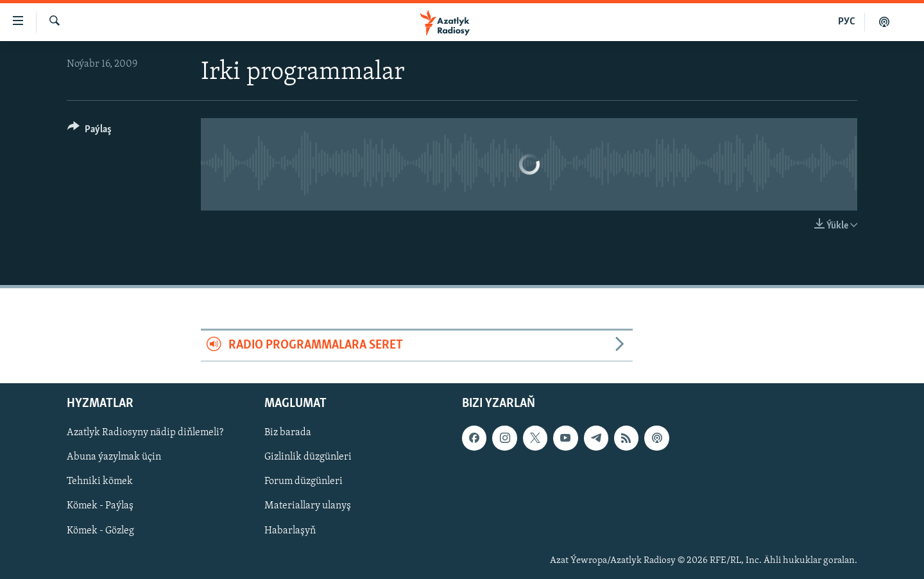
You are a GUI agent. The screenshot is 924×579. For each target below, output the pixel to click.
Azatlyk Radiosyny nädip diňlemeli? (145, 433)
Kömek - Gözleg (100, 530)
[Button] (90, 131)
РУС (847, 22)
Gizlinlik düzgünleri (308, 457)
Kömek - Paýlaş (100, 506)
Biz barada (288, 433)
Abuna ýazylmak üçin (114, 457)
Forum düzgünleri (304, 481)
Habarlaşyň (290, 530)
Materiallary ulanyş (308, 506)
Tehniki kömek (100, 481)
